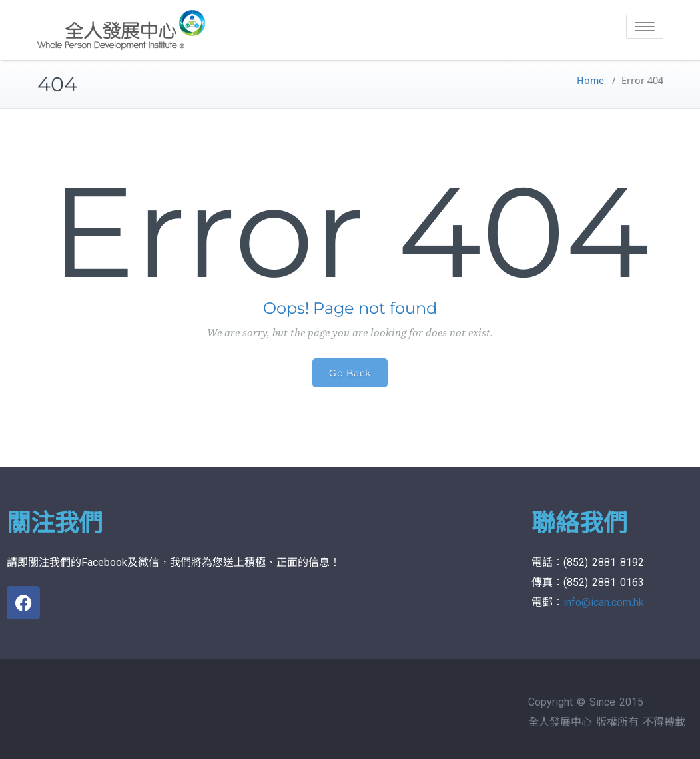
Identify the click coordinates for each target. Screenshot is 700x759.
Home (590, 81)
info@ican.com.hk (604, 602)
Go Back (350, 373)
